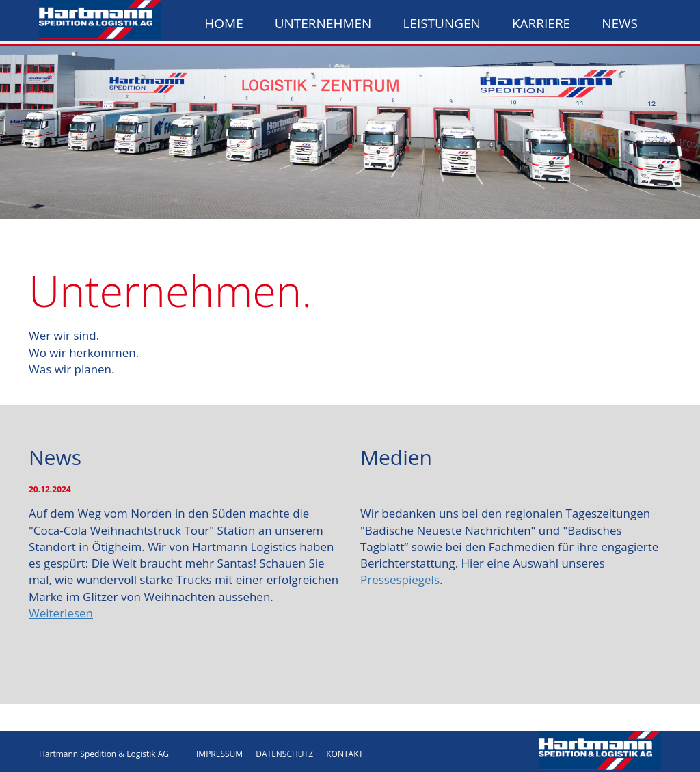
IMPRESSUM (219, 754)
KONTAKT (345, 754)
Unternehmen (323, 23)
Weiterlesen (61, 613)
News (620, 23)
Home (224, 23)
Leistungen (442, 23)
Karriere (541, 23)
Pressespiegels (400, 580)
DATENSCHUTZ (284, 754)
